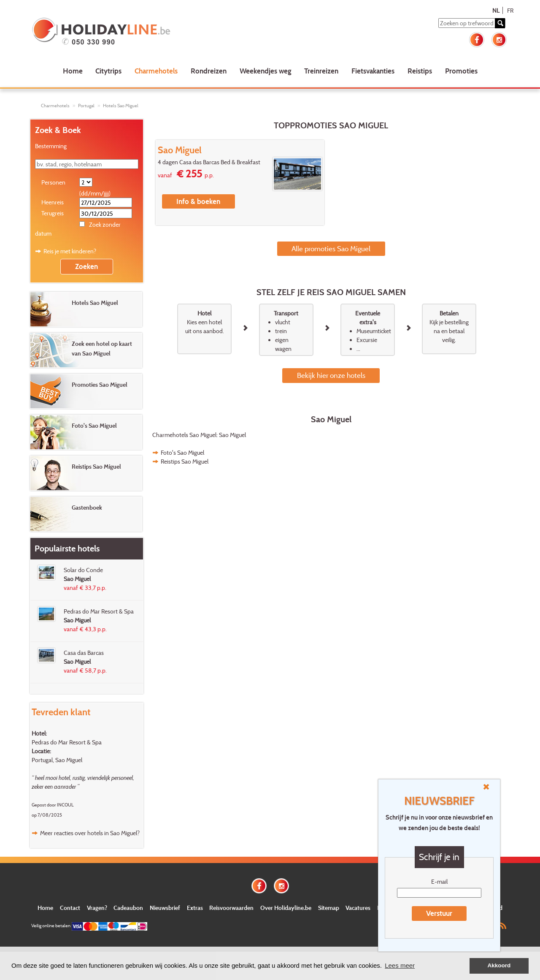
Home (73, 71)
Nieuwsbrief (165, 908)
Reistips (420, 71)
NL (496, 10)
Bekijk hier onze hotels (331, 375)
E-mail (439, 881)
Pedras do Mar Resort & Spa (67, 742)
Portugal (86, 106)
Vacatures (358, 908)
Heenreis (53, 202)
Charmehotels (156, 71)
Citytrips (108, 71)
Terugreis (53, 213)
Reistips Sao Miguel (185, 461)
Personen (53, 182)
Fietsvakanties (373, 71)
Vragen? (97, 908)
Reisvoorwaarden (231, 908)
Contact (70, 908)
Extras (195, 908)
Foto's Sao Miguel (182, 452)
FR (510, 10)
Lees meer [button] (400, 965)
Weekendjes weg (266, 71)
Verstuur (439, 913)
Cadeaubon (128, 908)
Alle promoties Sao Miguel (331, 248)
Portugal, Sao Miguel (57, 760)
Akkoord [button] (499, 965)
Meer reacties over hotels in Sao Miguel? (90, 833)
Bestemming (51, 146)
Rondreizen (209, 71)
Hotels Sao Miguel (121, 106)
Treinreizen (321, 71)
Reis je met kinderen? (70, 251)
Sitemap (329, 908)
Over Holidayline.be (286, 908)
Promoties (461, 71)
